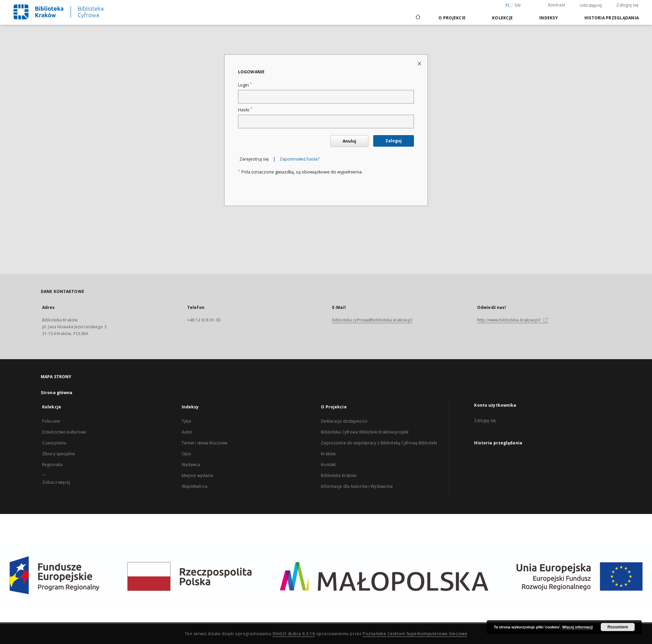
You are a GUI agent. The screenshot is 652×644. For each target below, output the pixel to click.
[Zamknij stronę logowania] (420, 63)
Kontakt (328, 465)
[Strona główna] (418, 18)
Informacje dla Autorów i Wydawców (357, 486)
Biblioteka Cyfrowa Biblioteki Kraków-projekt (365, 432)
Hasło (245, 110)
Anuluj (349, 141)
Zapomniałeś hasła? (300, 159)
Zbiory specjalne (59, 454)
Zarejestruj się (254, 159)
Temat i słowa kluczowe (205, 443)
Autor (187, 432)
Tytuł (186, 421)
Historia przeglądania (612, 18)
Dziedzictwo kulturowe (64, 432)
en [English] (518, 5)
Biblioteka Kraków (339, 475)
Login (245, 85)
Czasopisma (54, 443)
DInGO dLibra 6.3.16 (294, 634)
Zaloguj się (627, 5)
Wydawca (191, 465)
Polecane (51, 421)
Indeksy (549, 18)
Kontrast (557, 5)
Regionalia (52, 465)
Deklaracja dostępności (344, 421)
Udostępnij (591, 5)
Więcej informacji (578, 627)
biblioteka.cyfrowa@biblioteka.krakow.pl (372, 320)
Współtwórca (195, 486)
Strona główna (57, 393)
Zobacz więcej (56, 482)
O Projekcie (452, 18)
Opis (186, 454)
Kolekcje (502, 18)
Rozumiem (618, 627)
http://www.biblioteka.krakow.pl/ (513, 320)
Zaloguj (394, 141)
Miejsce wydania (198, 475)
